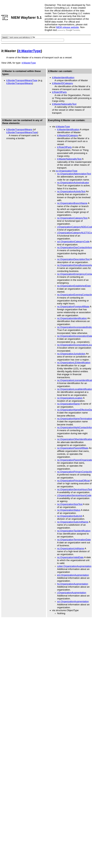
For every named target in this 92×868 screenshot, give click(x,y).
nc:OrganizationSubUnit (70, 516)
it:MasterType (30, 51)
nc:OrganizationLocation (70, 398)
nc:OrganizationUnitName (71, 548)
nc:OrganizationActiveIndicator (73, 183)
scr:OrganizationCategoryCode (73, 242)
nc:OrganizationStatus (69, 510)
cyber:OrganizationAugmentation (74, 566)
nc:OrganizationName (69, 404)
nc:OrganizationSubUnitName (73, 522)
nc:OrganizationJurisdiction (71, 354)
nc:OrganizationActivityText (71, 191)
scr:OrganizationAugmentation (73, 601)
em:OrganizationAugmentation (73, 575)
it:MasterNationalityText (64, 104)
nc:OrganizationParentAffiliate (73, 448)
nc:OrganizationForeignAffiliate (73, 307)
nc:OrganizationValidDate (70, 557)
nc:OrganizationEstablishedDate (74, 286)
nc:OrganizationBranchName (72, 203)
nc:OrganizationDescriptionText (73, 259)
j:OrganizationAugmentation (72, 593)
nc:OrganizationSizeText (70, 504)
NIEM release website (67, 27)
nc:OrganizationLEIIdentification (74, 363)
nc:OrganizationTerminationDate (74, 540)
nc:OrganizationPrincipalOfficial (74, 481)
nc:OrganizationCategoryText (72, 218)
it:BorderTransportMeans (19, 83)
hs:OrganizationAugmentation (73, 584)
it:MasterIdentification (63, 77)
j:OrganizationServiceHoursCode (74, 495)
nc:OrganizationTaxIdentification (74, 531)
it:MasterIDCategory (63, 83)
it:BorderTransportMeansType (22, 80)
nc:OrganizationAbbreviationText (74, 174)
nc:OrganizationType (67, 171)
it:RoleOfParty (59, 92)
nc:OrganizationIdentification (72, 318)
